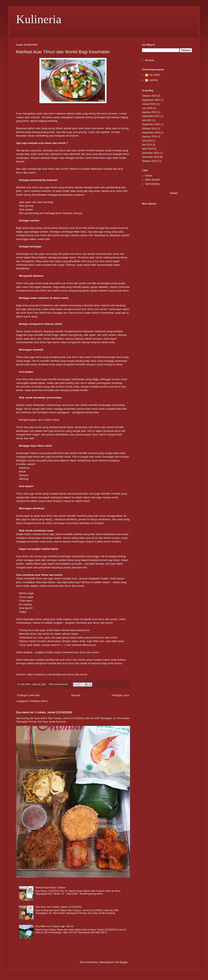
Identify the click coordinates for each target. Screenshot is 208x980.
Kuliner (149, 176)
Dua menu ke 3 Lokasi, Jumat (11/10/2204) (44, 712)
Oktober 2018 (149, 161)
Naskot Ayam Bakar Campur (50, 888)
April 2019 (147, 149)
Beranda (76, 695)
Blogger (124, 962)
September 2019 (151, 133)
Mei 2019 (147, 145)
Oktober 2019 (149, 129)
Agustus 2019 (149, 137)
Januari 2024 (149, 104)
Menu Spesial (152, 180)
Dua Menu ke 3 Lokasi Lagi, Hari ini (54, 926)
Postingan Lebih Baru (28, 695)
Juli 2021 (147, 120)
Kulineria (39, 19)
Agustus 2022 (149, 112)
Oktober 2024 (149, 96)
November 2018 (150, 157)
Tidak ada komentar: (59, 684)
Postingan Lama (120, 695)
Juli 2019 (147, 141)
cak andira (154, 75)
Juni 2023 (147, 108)
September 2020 (151, 124)
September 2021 (151, 116)
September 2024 (151, 100)
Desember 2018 (150, 153)
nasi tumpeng (152, 184)
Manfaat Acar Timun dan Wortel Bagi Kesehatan (63, 52)
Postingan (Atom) (39, 701)
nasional (153, 80)
